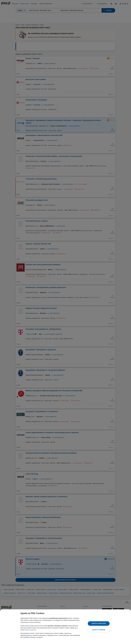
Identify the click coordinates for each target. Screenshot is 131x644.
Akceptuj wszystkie (99, 623)
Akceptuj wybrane (99, 630)
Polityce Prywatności (30, 630)
